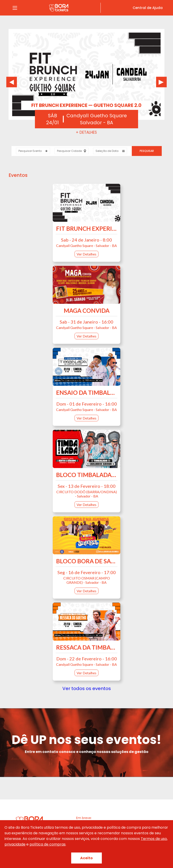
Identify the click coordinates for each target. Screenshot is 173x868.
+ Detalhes (86, 132)
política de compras (48, 844)
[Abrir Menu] (15, 8)
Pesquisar (147, 151)
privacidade (15, 844)
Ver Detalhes (86, 254)
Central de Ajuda (148, 8)
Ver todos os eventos (87, 688)
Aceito (86, 858)
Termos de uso (154, 839)
